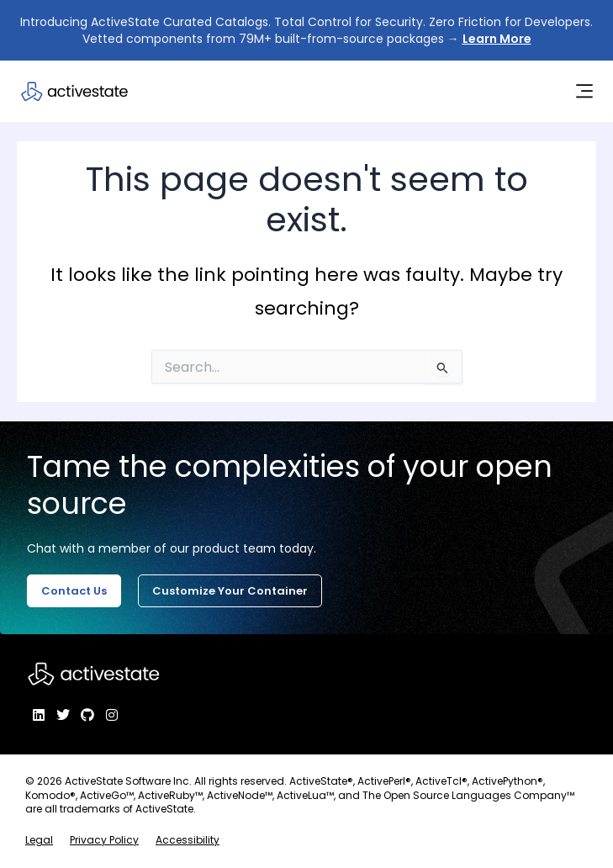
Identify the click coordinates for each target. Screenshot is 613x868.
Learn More (497, 39)
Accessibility (188, 840)
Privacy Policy (104, 840)
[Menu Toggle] (584, 91)
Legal (39, 840)
